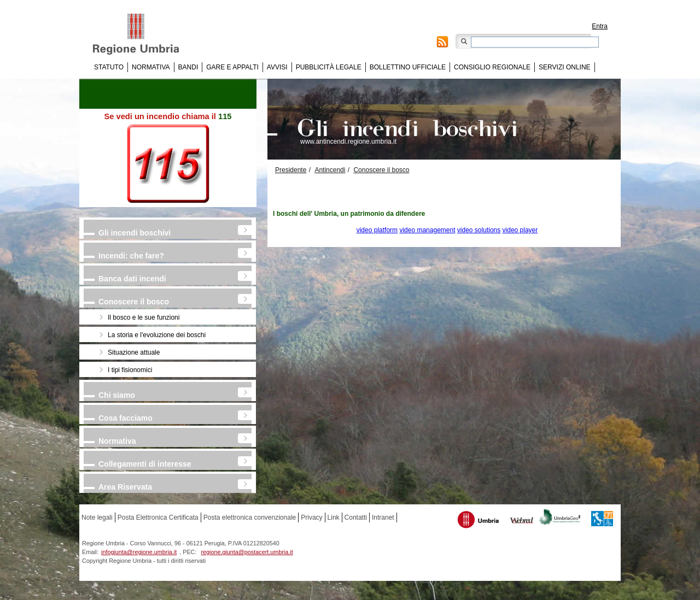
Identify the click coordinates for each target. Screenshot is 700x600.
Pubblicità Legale (329, 67)
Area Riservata (125, 487)
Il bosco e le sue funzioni (144, 317)
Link (334, 517)
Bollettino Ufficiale (408, 67)
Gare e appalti (232, 67)
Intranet (383, 517)
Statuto (109, 67)
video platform (377, 230)
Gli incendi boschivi (135, 233)
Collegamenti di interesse (145, 464)
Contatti (356, 517)
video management (427, 230)
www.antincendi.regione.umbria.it (348, 142)
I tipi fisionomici (130, 370)
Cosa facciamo (126, 418)
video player (520, 230)
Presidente (291, 170)
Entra (600, 26)
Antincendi (330, 170)
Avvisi (277, 67)
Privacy (311, 517)
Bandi (188, 67)
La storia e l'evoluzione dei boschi (157, 335)
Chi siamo (117, 395)
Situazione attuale (134, 352)
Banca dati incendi (132, 279)
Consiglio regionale (492, 67)
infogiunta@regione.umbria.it (139, 552)
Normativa (151, 67)
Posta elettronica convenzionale (250, 517)
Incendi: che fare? (131, 256)
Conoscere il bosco (134, 302)
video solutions (479, 230)
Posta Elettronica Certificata (158, 517)
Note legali (97, 517)
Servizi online (564, 67)
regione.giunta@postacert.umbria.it (247, 552)
